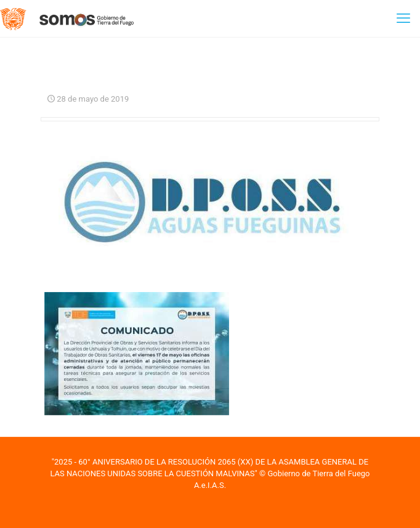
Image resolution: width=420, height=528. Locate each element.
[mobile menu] (403, 18)
